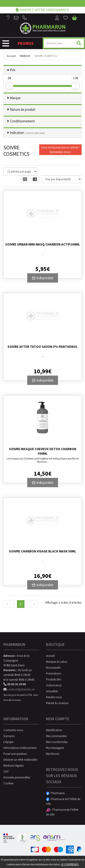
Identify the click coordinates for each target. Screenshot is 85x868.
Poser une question (15, 754)
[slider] (10, 86)
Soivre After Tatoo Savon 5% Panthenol (43, 347)
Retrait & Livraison (57, 703)
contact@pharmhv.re (19, 689)
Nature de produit (23, 109)
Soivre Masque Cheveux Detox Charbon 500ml (43, 451)
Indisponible (43, 278)
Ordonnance (54, 685)
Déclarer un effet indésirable (20, 760)
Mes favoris (53, 754)
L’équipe (8, 742)
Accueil (11, 56)
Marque (25, 56)
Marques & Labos (57, 662)
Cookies (8, 783)
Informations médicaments (20, 748)
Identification (54, 730)
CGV (6, 771)
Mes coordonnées (57, 742)
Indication (27, 133)
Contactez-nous (13, 730)
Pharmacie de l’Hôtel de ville (63, 801)
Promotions (53, 674)
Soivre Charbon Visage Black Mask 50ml (43, 551)
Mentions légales (13, 766)
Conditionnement (22, 121)
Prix (13, 70)
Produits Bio (54, 679)
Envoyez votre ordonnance (42, 10)
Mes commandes (56, 736)
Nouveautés (53, 668)
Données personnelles (17, 777)
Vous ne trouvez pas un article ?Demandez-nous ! (60, 150)
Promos (26, 43)
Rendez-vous (54, 697)
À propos (9, 736)
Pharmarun (55, 793)
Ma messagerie (55, 748)
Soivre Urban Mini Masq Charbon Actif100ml (43, 244)
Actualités (52, 691)
